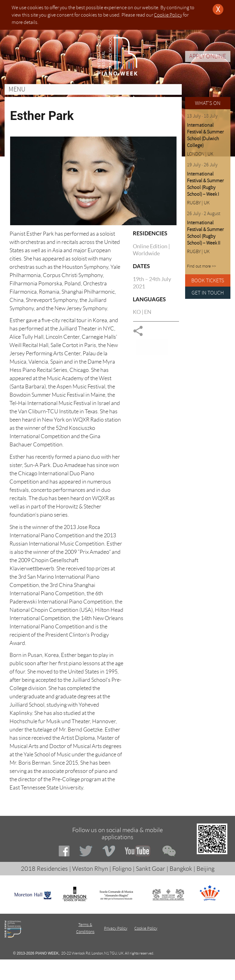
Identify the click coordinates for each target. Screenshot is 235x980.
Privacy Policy (116, 928)
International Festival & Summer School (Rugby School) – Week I (205, 184)
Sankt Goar (151, 869)
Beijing (205, 869)
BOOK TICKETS (208, 280)
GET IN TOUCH (208, 293)
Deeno (144, 963)
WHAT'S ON (208, 103)
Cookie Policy (168, 15)
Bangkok (181, 869)
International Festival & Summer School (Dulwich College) (205, 135)
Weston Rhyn (90, 869)
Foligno (122, 869)
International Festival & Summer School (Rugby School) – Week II (205, 233)
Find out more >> (201, 266)
